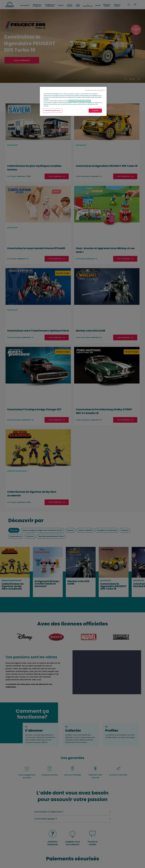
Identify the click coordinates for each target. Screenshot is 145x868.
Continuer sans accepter (95, 90)
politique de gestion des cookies (80, 101)
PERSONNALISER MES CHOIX (53, 111)
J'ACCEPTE (95, 111)
